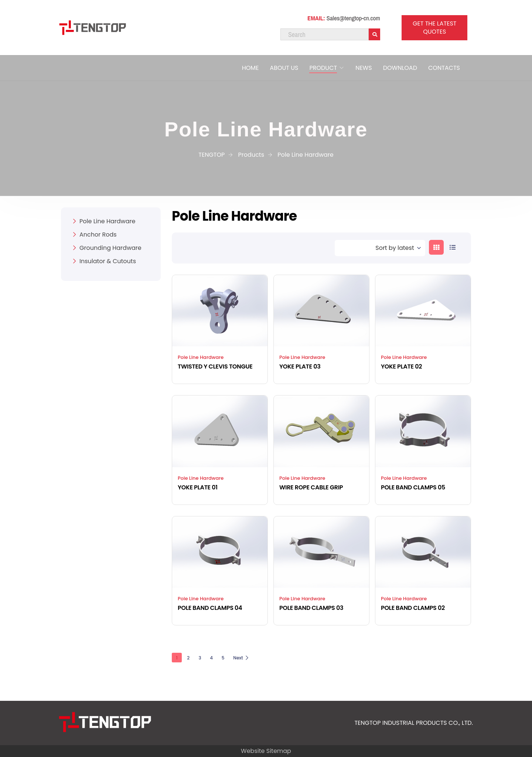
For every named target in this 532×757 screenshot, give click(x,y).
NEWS (364, 68)
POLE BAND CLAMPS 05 (413, 487)
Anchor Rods (98, 235)
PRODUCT (323, 68)
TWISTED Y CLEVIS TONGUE (215, 366)
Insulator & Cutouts (108, 261)
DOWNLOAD (400, 68)
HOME (250, 68)
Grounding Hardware (110, 248)
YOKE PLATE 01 (198, 487)
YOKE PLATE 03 (300, 366)
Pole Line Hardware (201, 357)
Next (241, 658)
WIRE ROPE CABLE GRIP (311, 487)
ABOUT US (284, 68)
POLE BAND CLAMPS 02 (413, 608)
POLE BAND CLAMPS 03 (311, 608)
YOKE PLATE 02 (401, 366)
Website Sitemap (266, 751)
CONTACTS (444, 68)
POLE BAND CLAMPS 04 (210, 608)
